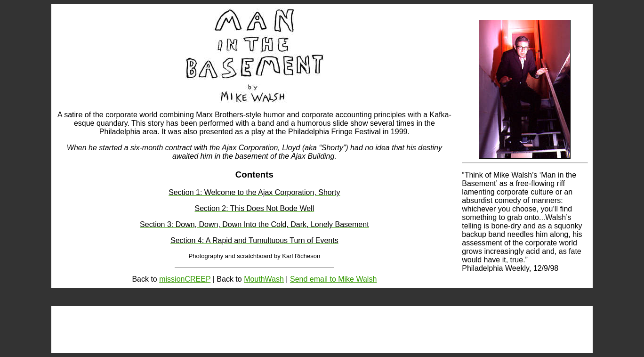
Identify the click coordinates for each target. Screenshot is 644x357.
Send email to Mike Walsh (333, 279)
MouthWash (264, 279)
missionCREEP (185, 279)
